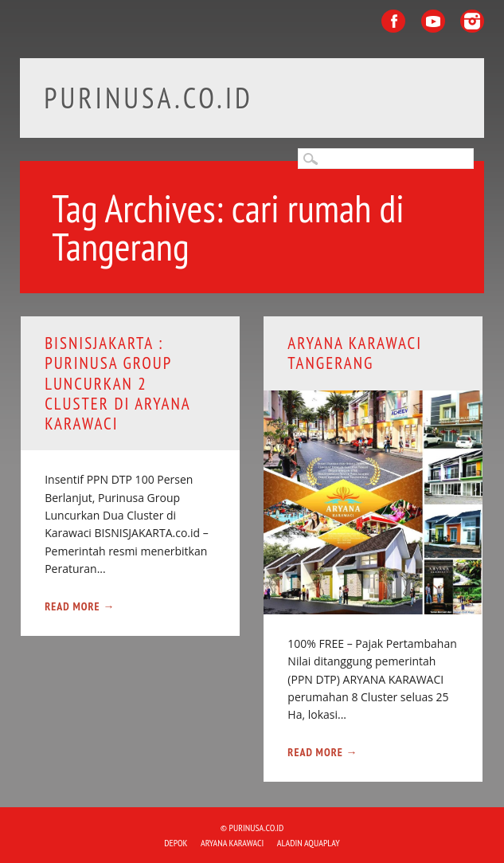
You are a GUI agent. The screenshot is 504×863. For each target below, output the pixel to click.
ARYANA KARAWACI (232, 843)
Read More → (80, 606)
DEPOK (176, 843)
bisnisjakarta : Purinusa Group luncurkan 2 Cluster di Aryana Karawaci (117, 383)
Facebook (393, 21)
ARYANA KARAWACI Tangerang (355, 353)
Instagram (472, 21)
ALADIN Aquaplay (309, 843)
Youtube (433, 21)
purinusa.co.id (148, 98)
